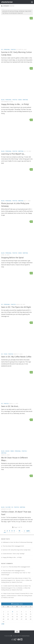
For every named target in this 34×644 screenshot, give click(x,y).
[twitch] (16, 639)
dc (2, 49)
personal (7, 49)
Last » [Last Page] (28, 531)
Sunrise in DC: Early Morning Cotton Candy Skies (17, 550)
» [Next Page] (24, 531)
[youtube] (19, 639)
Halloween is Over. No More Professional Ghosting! (17, 542)
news (12, 451)
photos (13, 49)
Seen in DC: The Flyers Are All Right (16, 307)
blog (3, 100)
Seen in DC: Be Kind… (10, 406)
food (6, 354)
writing (25, 100)
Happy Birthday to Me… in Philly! (15, 104)
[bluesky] (13, 639)
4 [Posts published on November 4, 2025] (13, 612)
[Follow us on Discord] (21, 639)
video (20, 100)
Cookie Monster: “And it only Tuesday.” (14, 554)
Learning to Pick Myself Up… (13, 154)
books (7, 451)
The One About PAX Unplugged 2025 (13, 546)
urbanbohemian (7, 2)
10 (19, 531)
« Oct (3, 624)
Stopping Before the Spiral (12, 257)
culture (8, 507)
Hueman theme (26, 636)
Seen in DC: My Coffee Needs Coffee (16, 357)
